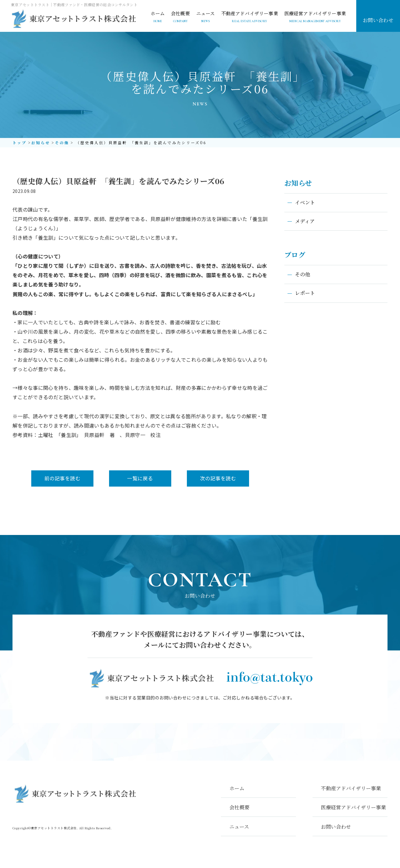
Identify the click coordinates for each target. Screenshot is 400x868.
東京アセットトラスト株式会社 (54, 830)
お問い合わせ (378, 20)
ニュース (239, 827)
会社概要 (239, 807)
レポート (305, 293)
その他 (62, 142)
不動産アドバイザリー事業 (351, 788)
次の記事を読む (219, 478)
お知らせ (41, 142)
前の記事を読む (62, 478)
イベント (305, 202)
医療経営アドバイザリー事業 (353, 807)
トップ (20, 142)
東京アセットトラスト (73, 19)
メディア (305, 221)
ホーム (237, 788)
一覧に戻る (141, 478)
